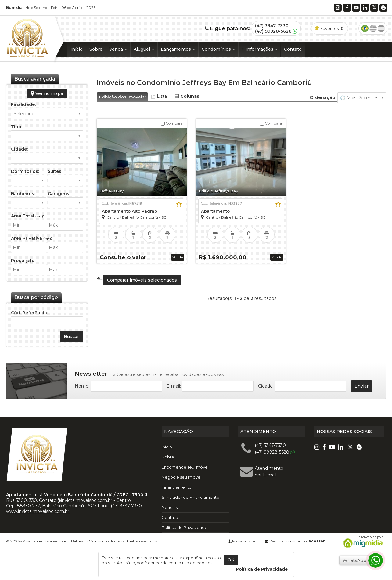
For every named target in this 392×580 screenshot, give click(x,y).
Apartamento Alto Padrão (129, 211)
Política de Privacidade (185, 527)
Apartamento (215, 211)
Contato (293, 49)
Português (365, 28)
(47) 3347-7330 (272, 26)
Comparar (173, 123)
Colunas (190, 96)
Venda (118, 49)
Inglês (373, 28)
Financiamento (177, 487)
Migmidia (361, 542)
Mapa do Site (243, 541)
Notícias (170, 507)
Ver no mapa (47, 93)
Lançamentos (178, 49)
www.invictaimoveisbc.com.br (38, 511)
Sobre (96, 49)
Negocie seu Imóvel (182, 477)
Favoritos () (330, 28)
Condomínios (218, 49)
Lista (162, 96)
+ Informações (259, 49)
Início (77, 49)
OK (231, 560)
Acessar (317, 541)
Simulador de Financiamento (191, 497)
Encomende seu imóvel (185, 467)
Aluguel (144, 49)
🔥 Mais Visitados (362, 98)
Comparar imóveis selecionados (142, 280)
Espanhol (381, 28)
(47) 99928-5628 (273, 31)
